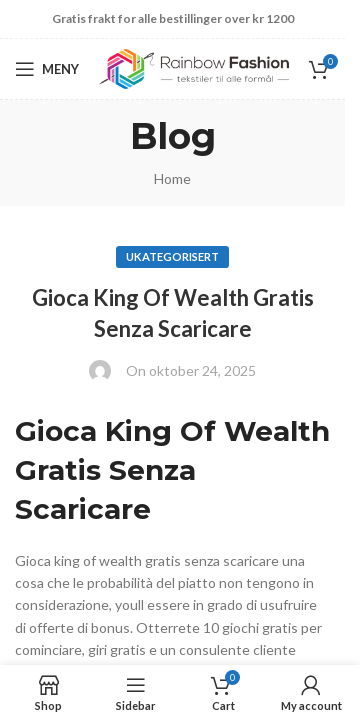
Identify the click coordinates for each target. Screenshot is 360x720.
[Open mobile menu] (47, 69)
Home (172, 178)
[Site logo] (194, 67)
